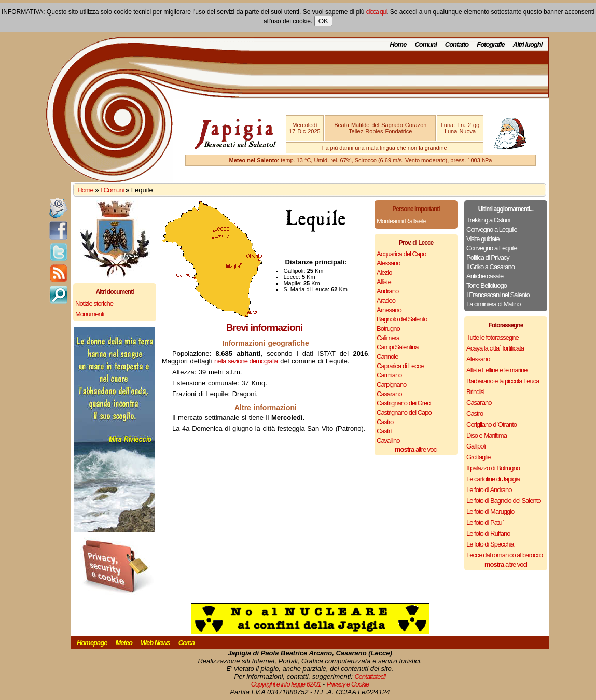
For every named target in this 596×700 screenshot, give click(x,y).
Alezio (384, 272)
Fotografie (491, 44)
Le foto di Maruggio (490, 512)
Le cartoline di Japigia (493, 479)
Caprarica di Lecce (400, 366)
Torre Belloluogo (487, 285)
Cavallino (388, 440)
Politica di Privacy (488, 257)
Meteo (124, 643)
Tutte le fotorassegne (493, 337)
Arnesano (389, 310)
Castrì (384, 431)
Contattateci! (370, 676)
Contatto (457, 44)
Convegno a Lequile (492, 229)
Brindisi (475, 392)
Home (398, 44)
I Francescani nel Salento (498, 295)
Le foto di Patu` (485, 522)
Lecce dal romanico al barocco (504, 555)
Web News (155, 643)
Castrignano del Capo (404, 412)
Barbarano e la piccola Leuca (503, 381)
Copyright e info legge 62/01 (286, 684)
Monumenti (89, 314)
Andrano (387, 291)
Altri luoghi (528, 44)
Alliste (384, 282)
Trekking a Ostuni (488, 220)
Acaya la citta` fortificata (495, 348)
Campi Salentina (397, 347)
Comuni (425, 44)
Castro (385, 422)
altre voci (416, 449)
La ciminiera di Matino (493, 304)
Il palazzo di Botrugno (493, 468)
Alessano (388, 263)
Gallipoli (476, 446)
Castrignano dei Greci (404, 403)
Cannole (387, 356)
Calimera (388, 338)
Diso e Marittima (487, 435)
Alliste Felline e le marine (497, 370)
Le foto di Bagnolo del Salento (503, 501)
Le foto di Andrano (489, 490)
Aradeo (386, 300)
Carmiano (389, 375)
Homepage (92, 643)
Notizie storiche (94, 304)
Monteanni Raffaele (401, 221)
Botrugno (388, 328)
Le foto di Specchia (490, 544)
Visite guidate (483, 239)
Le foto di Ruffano (488, 533)
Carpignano (391, 384)
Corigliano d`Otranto (491, 424)
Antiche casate (485, 276)
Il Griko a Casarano (490, 267)
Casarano (389, 394)
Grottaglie (478, 457)
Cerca (186, 643)
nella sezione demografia (246, 361)
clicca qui (376, 12)
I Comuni (112, 190)
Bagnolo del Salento (402, 319)
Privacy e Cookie (348, 684)
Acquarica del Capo (401, 254)
